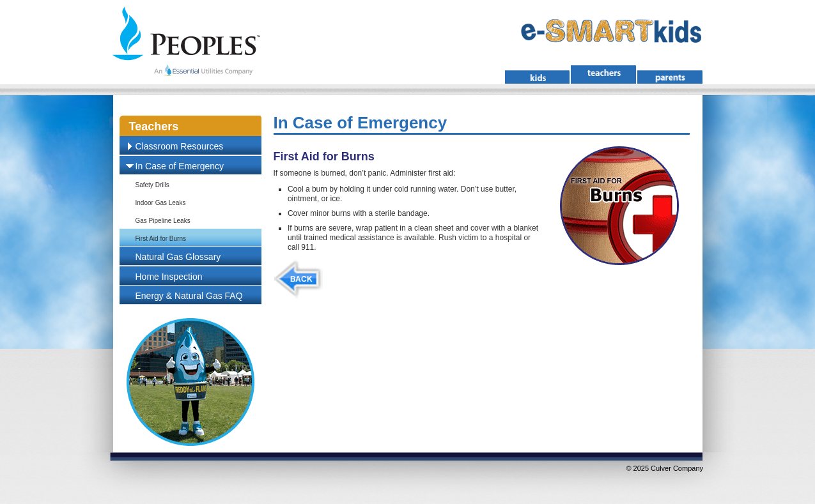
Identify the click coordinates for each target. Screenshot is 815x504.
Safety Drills (152, 185)
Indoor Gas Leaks (161, 203)
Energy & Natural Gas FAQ (189, 296)
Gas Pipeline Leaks (163, 221)
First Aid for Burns (161, 239)
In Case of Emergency (180, 166)
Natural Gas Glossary (178, 257)
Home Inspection (169, 277)
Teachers (154, 126)
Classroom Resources (180, 146)
